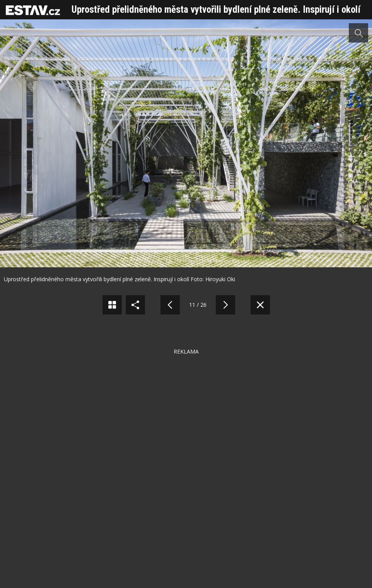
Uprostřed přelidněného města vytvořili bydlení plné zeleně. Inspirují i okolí (216, 9)
